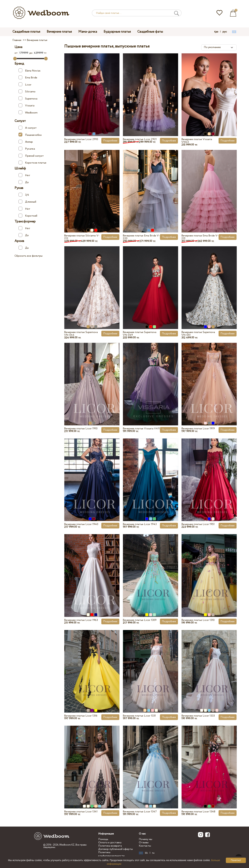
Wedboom (28, 112)
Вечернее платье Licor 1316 (81, 716)
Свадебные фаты (150, 32)
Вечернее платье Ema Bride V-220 (141, 237)
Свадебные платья (26, 32)
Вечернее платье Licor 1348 (198, 812)
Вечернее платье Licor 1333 (198, 716)
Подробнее (110, 141)
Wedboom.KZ (67, 845)
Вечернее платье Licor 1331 (139, 716)
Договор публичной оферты (116, 849)
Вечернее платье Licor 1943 (140, 524)
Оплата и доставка (110, 843)
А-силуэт (28, 128)
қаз (216, 32)
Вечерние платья (59, 32)
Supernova (28, 98)
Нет (24, 175)
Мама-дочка (88, 32)
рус (225, 32)
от (22, 53)
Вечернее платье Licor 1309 (140, 620)
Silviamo (27, 92)
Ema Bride (28, 78)
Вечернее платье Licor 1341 (81, 812)
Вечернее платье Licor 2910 (81, 139)
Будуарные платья (117, 32)
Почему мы (146, 839)
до (37, 53)
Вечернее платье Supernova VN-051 (198, 334)
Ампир (26, 142)
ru (153, 853)
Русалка (27, 149)
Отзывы (144, 843)
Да (24, 182)
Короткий (28, 216)
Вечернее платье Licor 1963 (81, 620)
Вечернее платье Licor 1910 (81, 429)
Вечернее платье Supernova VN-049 (140, 334)
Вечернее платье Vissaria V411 (141, 429)
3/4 (24, 195)
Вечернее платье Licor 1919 (198, 429)
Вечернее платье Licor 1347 (140, 812)
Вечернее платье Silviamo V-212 (82, 237)
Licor (25, 84)
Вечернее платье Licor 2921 (140, 139)
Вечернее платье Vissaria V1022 (197, 141)
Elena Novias (29, 70)
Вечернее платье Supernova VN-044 (81, 334)
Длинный (27, 202)
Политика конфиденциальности (111, 854)
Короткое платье (32, 163)
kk (146, 853)
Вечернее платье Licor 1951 (198, 524)
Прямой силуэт (31, 156)
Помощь (103, 839)
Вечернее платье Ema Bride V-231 (200, 237)
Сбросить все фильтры (29, 256)
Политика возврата (110, 846)
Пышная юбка (30, 135)
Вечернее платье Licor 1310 (198, 620)
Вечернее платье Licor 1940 (81, 524)
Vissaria (26, 106)
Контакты (145, 846)
